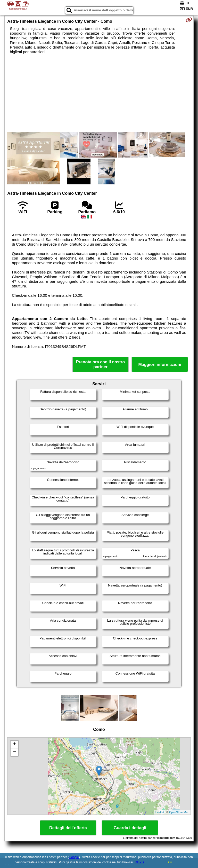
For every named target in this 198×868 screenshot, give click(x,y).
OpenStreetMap (179, 812)
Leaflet (160, 812)
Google (74, 857)
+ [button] (15, 745)
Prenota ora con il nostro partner (100, 364)
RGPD (139, 862)
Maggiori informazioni (160, 365)
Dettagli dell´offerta (68, 828)
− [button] (15, 752)
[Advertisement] (99, 93)
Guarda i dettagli (130, 828)
